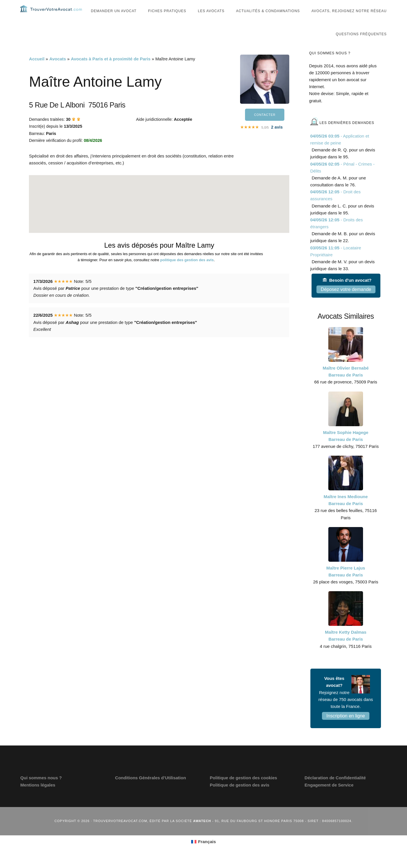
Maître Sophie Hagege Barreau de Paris (346, 447)
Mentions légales (38, 796)
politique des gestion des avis (187, 271)
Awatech (202, 832)
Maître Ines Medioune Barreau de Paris (346, 512)
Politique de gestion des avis (240, 796)
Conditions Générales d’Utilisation (151, 789)
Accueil (37, 70)
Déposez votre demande (346, 301)
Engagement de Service (329, 796)
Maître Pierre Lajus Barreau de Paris (346, 583)
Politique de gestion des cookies (243, 789)
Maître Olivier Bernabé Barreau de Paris (346, 383)
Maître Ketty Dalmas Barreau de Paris (346, 647)
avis (277, 140)
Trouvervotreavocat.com (55, 14)
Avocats (58, 70)
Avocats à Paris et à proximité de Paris (111, 70)
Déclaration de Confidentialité (335, 789)
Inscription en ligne (346, 727)
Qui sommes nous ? (41, 789)
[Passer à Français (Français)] (204, 853)
